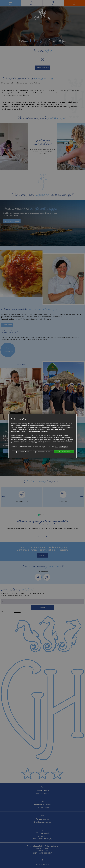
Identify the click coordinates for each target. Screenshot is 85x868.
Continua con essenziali (43, 452)
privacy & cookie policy (61, 447)
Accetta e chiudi (64, 452)
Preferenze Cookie (22, 452)
